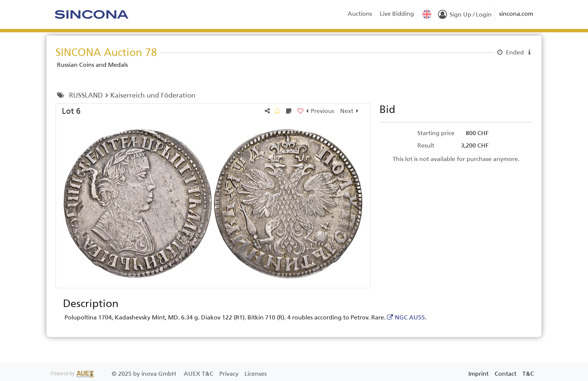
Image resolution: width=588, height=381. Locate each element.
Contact (505, 374)
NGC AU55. (411, 317)
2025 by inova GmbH (114, 374)
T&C (528, 374)
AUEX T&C (199, 374)
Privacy (230, 374)
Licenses (256, 374)
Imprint (478, 374)
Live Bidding (397, 14)
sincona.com (516, 14)
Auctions (360, 14)
